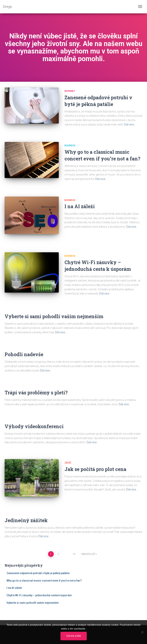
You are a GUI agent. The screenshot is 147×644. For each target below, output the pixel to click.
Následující (88, 554)
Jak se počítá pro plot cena (95, 469)
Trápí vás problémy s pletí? (36, 393)
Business (70, 146)
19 (74, 554)
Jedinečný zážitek (26, 520)
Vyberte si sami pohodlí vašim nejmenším (54, 316)
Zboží (68, 463)
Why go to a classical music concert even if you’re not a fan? (44, 581)
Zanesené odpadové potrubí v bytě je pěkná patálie (38, 573)
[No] (142, 632)
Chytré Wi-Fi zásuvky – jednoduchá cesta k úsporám (39, 595)
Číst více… (130, 125)
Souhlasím (74, 636)
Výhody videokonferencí (34, 426)
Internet (70, 91)
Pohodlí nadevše (24, 354)
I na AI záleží (80, 206)
